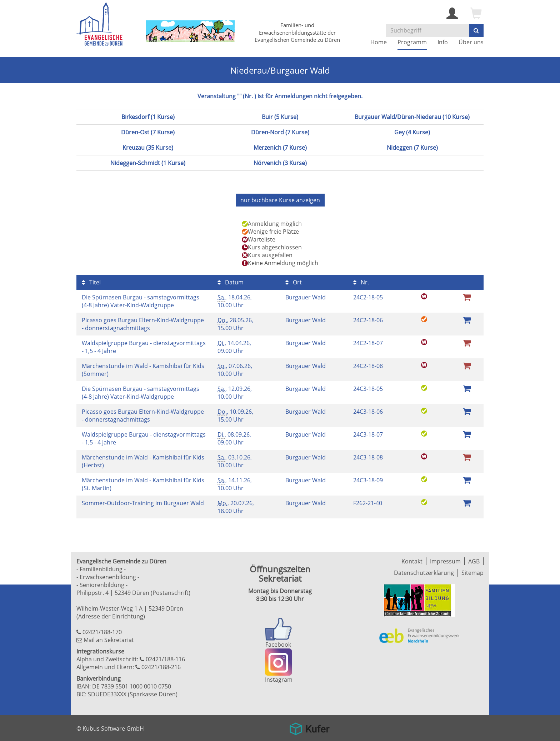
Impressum (445, 561)
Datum (231, 282)
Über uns (471, 42)
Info (443, 42)
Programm (412, 42)
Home (379, 42)
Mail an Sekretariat (109, 640)
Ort (294, 282)
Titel (91, 282)
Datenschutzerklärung (424, 573)
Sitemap (472, 573)
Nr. (361, 282)
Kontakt (412, 561)
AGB (474, 561)
